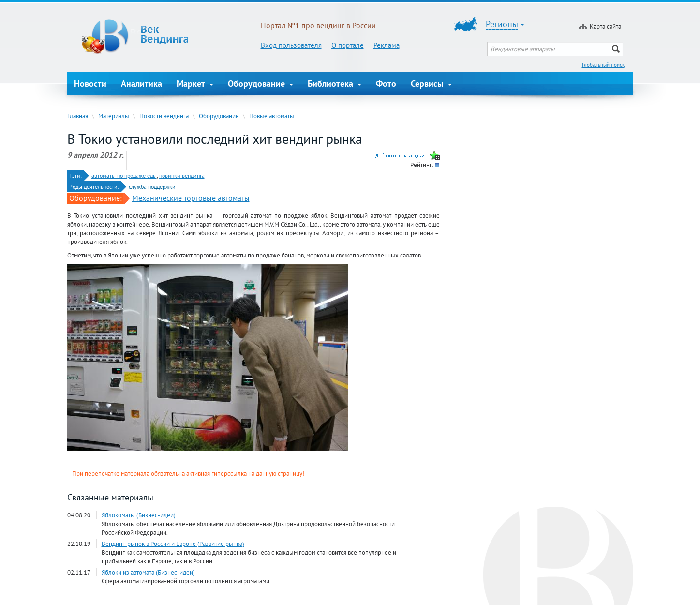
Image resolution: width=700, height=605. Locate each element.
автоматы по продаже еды (124, 175)
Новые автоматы (272, 116)
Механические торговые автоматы (191, 198)
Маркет (195, 83)
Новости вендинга (164, 116)
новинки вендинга (182, 175)
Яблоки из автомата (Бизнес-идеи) (148, 572)
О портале (348, 45)
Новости (90, 83)
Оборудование (261, 83)
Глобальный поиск (603, 65)
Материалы (114, 116)
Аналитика (141, 83)
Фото (386, 83)
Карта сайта (605, 26)
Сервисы (431, 83)
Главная (78, 116)
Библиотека (335, 83)
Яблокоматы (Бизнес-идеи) (139, 515)
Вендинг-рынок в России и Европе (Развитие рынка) (173, 544)
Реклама (387, 45)
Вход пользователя (291, 45)
